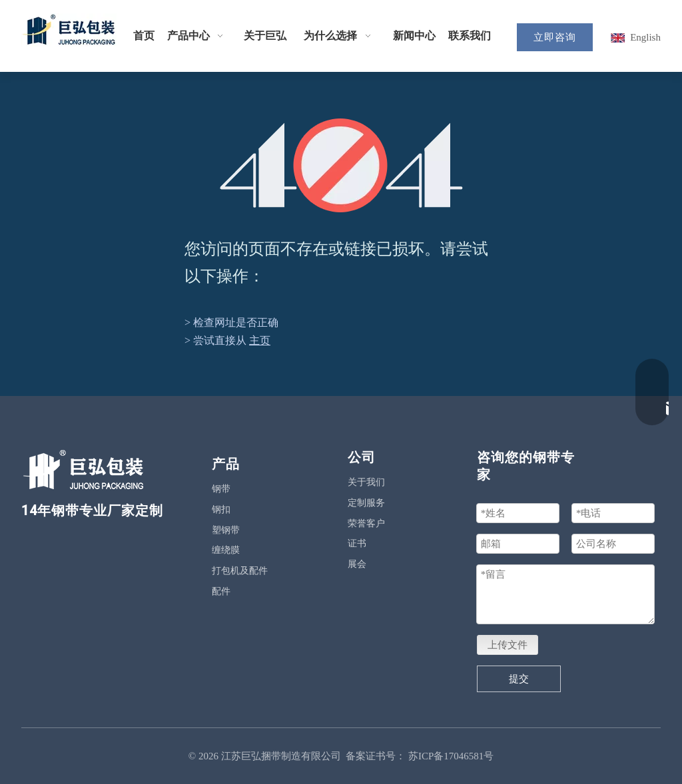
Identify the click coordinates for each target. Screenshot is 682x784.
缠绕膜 (226, 550)
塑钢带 (226, 530)
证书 (357, 543)
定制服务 (366, 503)
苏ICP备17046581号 (451, 756)
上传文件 (508, 645)
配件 (221, 591)
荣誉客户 (366, 523)
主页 (260, 340)
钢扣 (221, 509)
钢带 (221, 489)
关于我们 (366, 482)
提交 (519, 679)
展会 (357, 564)
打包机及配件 (240, 571)
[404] (341, 165)
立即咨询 (555, 37)
